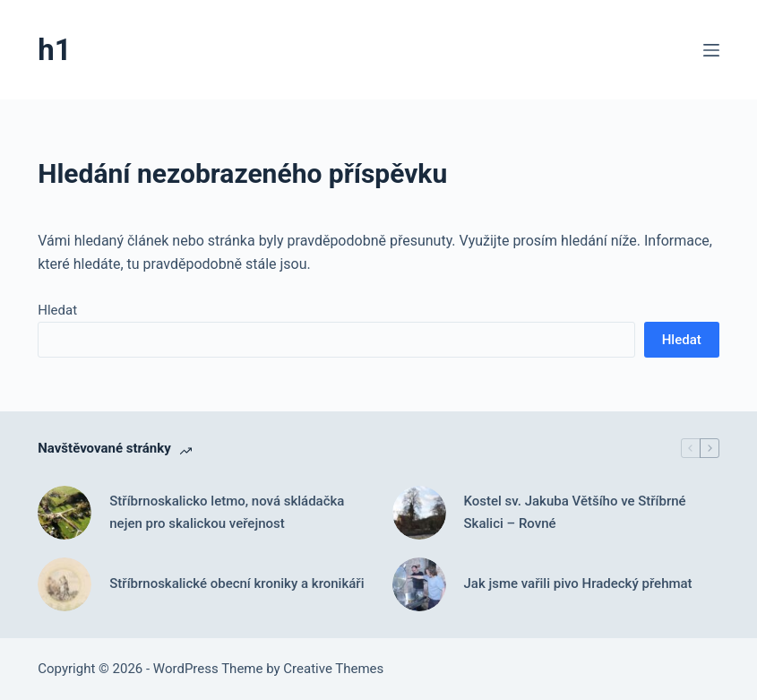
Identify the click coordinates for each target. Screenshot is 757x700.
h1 (54, 50)
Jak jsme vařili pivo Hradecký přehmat (578, 583)
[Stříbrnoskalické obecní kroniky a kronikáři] (65, 584)
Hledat (57, 310)
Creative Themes (333, 669)
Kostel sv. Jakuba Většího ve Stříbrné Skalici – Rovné (575, 512)
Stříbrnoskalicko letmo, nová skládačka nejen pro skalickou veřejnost (227, 512)
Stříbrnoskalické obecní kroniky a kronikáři (237, 583)
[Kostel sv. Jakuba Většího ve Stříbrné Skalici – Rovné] (419, 513)
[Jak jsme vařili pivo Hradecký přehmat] (419, 584)
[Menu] (711, 50)
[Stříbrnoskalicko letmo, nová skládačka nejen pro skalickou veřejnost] (65, 513)
